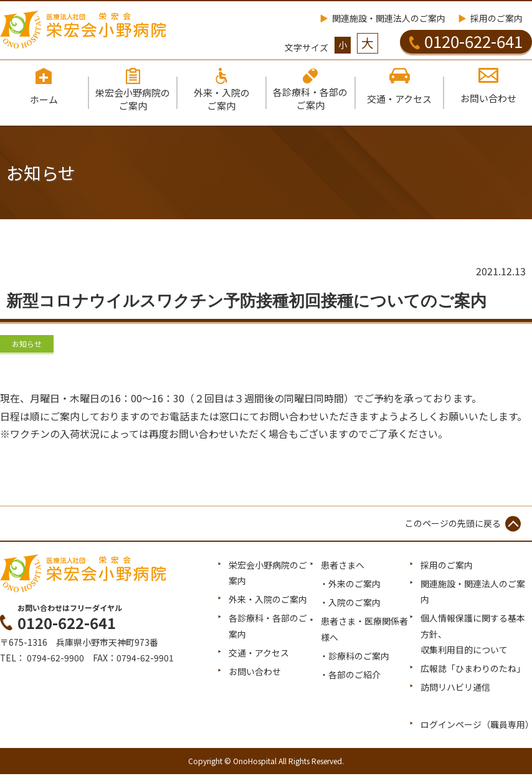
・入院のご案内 (350, 604)
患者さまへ (343, 566)
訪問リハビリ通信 (455, 689)
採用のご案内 (496, 18)
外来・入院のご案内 (268, 601)
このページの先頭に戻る (453, 524)
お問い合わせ (255, 673)
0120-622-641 (466, 41)
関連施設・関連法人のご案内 (389, 18)
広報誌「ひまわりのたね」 (473, 670)
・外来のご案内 (350, 585)
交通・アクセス (259, 654)
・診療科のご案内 (354, 657)
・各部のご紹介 (350, 676)
